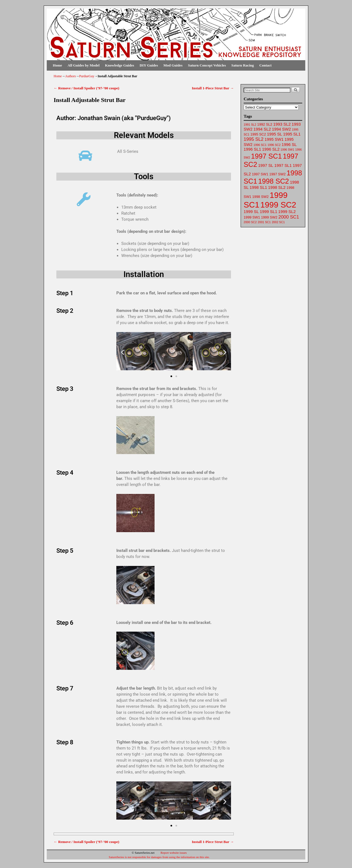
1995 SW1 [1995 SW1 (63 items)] (274, 139)
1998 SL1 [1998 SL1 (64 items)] (258, 187)
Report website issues (174, 853)
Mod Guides (173, 65)
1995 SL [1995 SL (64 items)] (275, 134)
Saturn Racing (243, 65)
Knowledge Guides (120, 65)
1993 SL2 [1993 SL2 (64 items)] (282, 124)
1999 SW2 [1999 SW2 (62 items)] (269, 217)
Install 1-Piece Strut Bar (213, 88)
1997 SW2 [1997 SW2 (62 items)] (277, 174)
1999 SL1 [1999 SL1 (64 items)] (269, 212)
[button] (123, 352)
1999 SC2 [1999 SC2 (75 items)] (278, 205)
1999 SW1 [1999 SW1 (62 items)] (252, 217)
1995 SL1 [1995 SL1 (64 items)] (292, 134)
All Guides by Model (84, 65)
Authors (71, 76)
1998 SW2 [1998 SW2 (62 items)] (260, 197)
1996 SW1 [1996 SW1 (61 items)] (287, 150)
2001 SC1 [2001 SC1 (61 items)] (264, 222)
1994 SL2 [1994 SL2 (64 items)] (262, 129)
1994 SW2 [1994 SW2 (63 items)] (281, 129)
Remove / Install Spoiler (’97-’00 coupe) (86, 88)
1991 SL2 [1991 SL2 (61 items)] (250, 125)
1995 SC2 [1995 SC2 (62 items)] (258, 134)
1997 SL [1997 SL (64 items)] (266, 165)
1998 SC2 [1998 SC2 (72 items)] (274, 181)
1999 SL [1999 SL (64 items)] (251, 212)
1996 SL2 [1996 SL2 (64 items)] (271, 149)
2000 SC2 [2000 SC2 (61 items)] (250, 222)
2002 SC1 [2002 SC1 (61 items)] (278, 222)
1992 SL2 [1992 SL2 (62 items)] (265, 124)
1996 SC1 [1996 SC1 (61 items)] (260, 145)
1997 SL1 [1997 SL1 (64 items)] (283, 165)
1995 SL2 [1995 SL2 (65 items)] (254, 139)
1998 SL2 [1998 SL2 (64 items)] (277, 187)
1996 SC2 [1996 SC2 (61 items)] (274, 145)
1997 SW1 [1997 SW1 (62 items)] (260, 174)
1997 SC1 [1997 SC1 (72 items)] (266, 156)
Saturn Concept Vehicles (207, 65)
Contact (266, 65)
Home (57, 65)
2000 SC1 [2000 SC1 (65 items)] (289, 217)
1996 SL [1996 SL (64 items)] (289, 145)
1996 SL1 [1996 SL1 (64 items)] (252, 149)
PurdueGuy (87, 76)
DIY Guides (149, 65)
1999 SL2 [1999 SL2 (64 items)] (287, 212)
